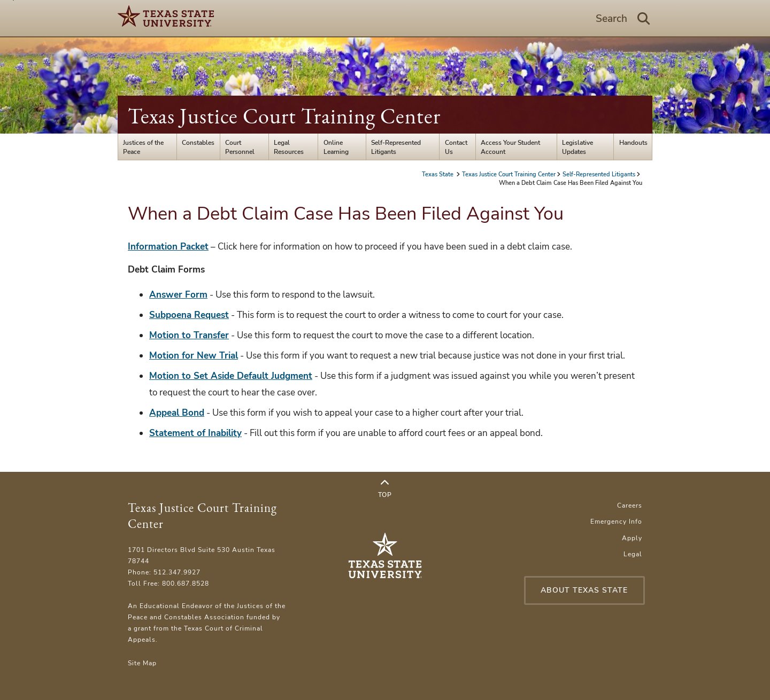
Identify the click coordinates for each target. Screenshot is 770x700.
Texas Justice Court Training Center (284, 116)
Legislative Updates (577, 147)
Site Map (142, 663)
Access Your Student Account (510, 147)
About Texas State (584, 590)
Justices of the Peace (143, 147)
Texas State (438, 174)
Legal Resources (289, 147)
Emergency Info (616, 521)
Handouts (633, 142)
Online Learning (336, 147)
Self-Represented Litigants (396, 147)
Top (385, 489)
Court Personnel (240, 147)
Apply (632, 538)
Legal (633, 554)
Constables (198, 142)
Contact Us (456, 147)
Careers (630, 505)
